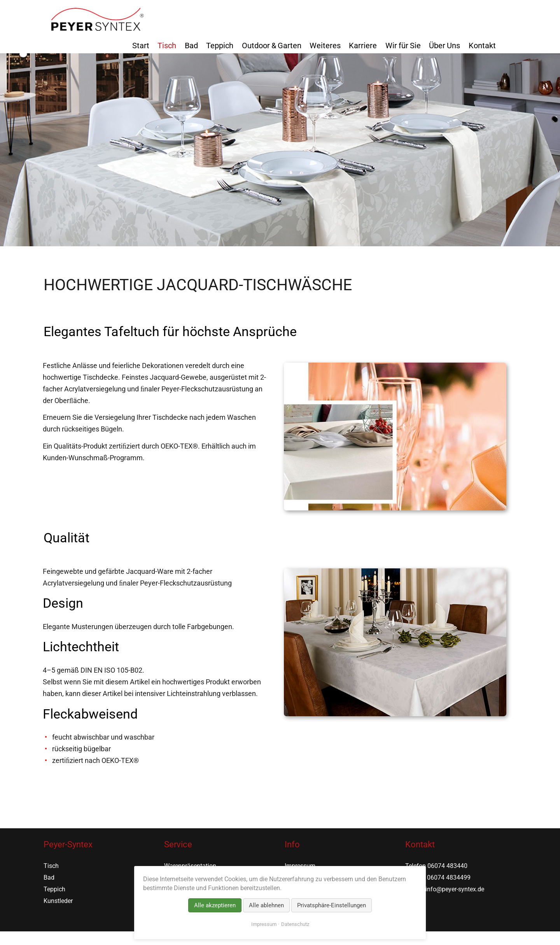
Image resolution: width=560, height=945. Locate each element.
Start (141, 46)
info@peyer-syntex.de (455, 889)
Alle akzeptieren (215, 905)
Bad (191, 46)
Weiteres (325, 46)
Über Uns (444, 46)
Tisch (167, 46)
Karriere (363, 46)
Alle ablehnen (266, 905)
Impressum (264, 924)
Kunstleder (58, 901)
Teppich (220, 46)
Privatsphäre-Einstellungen (332, 905)
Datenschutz (295, 924)
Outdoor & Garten (272, 46)
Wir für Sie (403, 46)
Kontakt (482, 46)
